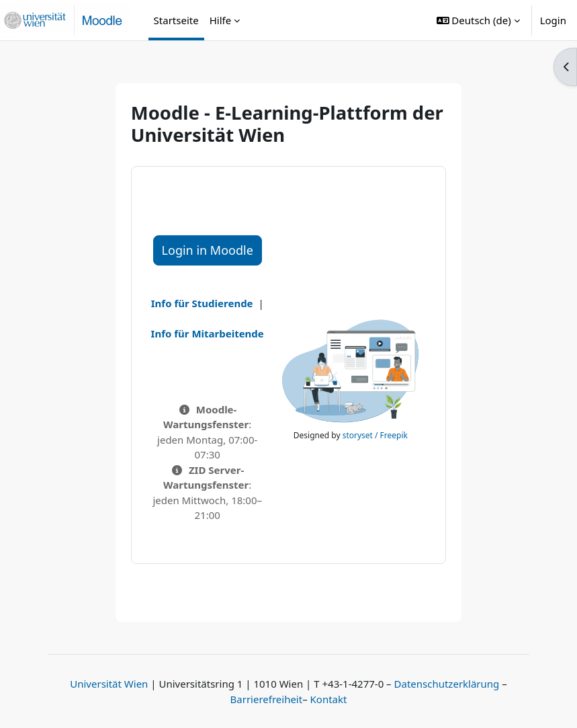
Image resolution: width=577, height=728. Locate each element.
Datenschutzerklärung (447, 684)
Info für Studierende (202, 303)
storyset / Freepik (375, 435)
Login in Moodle (208, 250)
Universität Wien (109, 684)
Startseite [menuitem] (176, 20)
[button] (478, 20)
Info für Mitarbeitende (208, 333)
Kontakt (329, 699)
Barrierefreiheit (267, 699)
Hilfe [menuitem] (220, 20)
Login (553, 20)
